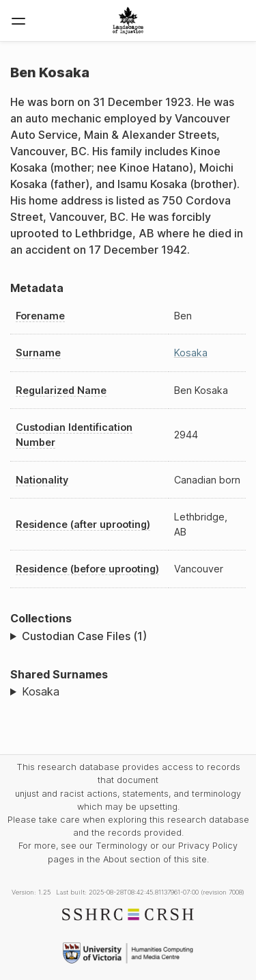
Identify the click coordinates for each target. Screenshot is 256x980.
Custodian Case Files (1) (84, 636)
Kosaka (191, 353)
